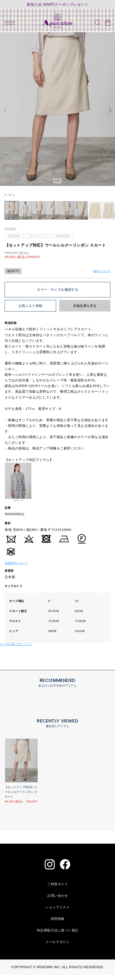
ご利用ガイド (57, 889)
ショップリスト (57, 912)
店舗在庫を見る (85, 311)
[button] (6, 110)
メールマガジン (57, 947)
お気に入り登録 (30, 311)
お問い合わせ (57, 901)
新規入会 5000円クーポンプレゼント (57, 4)
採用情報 (58, 924)
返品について (102, 276)
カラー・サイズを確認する (57, 295)
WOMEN (11, 234)
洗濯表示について (16, 568)
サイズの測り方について (16, 649)
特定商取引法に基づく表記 (58, 935)
